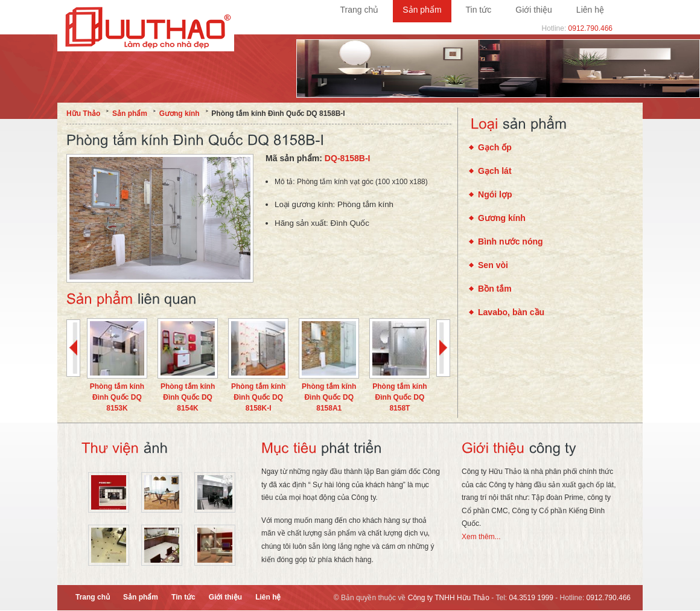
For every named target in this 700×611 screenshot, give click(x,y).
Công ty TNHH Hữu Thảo (449, 598)
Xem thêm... (481, 537)
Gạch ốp (495, 147)
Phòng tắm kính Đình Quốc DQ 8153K (117, 397)
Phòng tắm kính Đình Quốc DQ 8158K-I (258, 397)
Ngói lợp (495, 194)
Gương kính (502, 218)
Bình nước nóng (511, 242)
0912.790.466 (590, 28)
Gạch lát (495, 171)
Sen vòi (493, 265)
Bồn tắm (495, 289)
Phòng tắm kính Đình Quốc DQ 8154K (188, 397)
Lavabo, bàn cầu (511, 312)
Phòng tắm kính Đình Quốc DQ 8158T (399, 397)
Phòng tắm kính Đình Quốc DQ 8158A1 (329, 397)
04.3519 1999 (531, 598)
